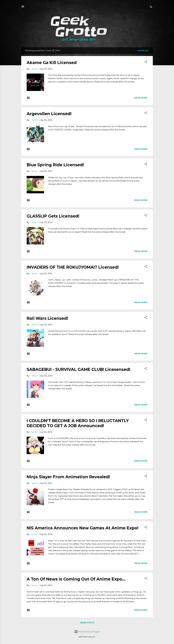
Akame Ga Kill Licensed (52, 63)
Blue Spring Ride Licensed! (55, 165)
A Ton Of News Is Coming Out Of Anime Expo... (76, 579)
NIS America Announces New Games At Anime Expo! (83, 528)
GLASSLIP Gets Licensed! (53, 216)
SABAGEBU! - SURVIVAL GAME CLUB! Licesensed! (78, 369)
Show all (143, 51)
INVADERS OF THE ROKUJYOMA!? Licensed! (73, 267)
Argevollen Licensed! (49, 114)
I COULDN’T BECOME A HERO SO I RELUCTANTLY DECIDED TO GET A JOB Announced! (78, 423)
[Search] (151, 7)
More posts (87, 623)
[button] (146, 62)
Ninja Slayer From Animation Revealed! (68, 477)
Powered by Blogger (87, 632)
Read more (141, 98)
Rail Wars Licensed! (47, 318)
